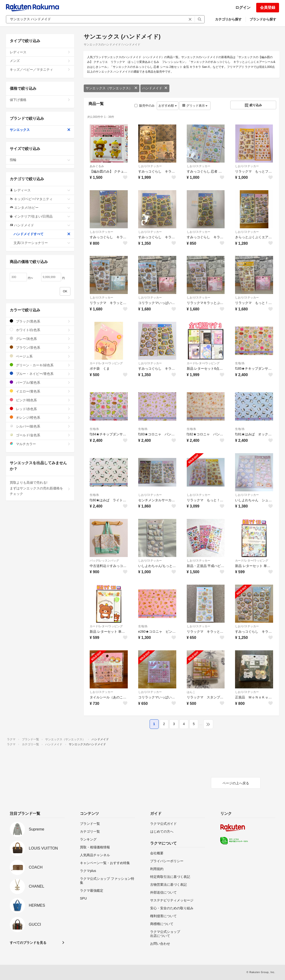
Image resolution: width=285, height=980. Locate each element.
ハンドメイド (155, 88)
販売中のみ (145, 106)
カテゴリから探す (228, 19)
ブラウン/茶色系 (40, 347)
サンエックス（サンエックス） (112, 88)
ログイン (243, 7)
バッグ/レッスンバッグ (104, 561)
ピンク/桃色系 (40, 400)
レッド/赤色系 (40, 409)
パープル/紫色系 (40, 382)
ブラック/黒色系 (40, 321)
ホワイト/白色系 (40, 330)
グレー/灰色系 (40, 339)
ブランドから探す (263, 19)
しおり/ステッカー (150, 166)
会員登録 (268, 7)
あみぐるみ (97, 166)
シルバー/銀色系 (40, 426)
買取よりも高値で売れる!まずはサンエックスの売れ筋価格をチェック (40, 488)
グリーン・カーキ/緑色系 (40, 365)
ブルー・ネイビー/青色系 (40, 374)
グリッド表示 (195, 106)
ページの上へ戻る (236, 783)
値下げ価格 (40, 100)
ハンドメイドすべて (42, 234)
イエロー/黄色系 (40, 391)
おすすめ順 (168, 106)
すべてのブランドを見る (28, 943)
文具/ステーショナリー (42, 243)
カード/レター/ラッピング (106, 363)
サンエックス (40, 130)
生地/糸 (240, 363)
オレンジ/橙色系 (40, 417)
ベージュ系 (40, 356)
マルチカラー (40, 444)
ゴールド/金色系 (40, 435)
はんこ (191, 692)
